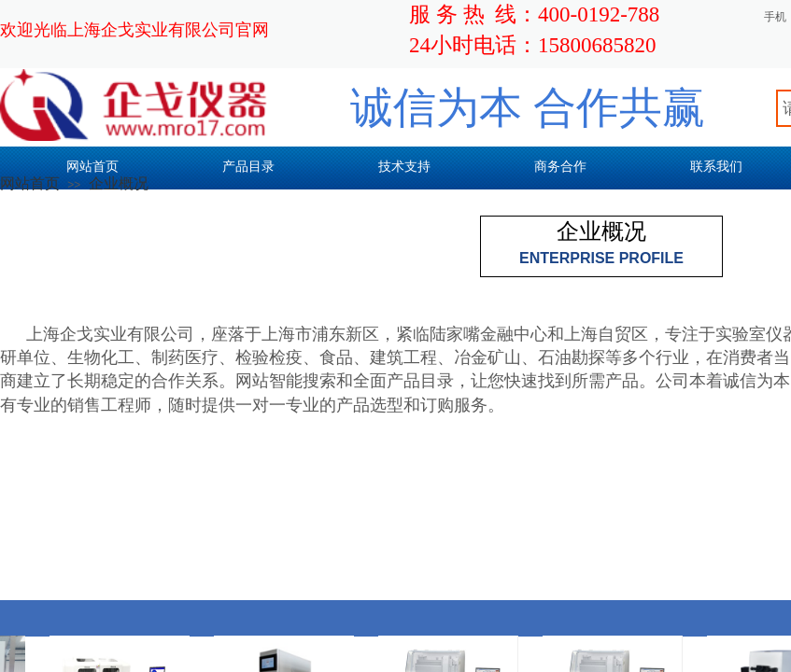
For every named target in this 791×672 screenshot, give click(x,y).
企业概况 (119, 183)
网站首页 (30, 183)
